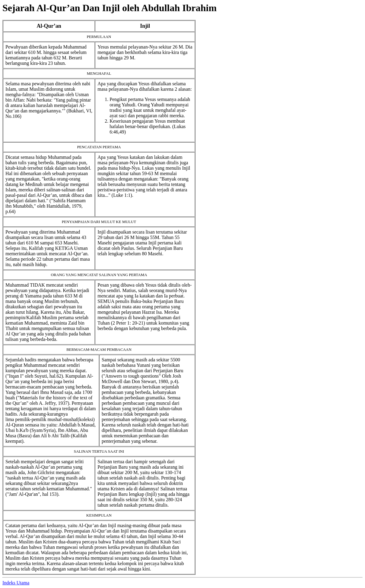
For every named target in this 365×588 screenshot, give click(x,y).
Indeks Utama (16, 583)
